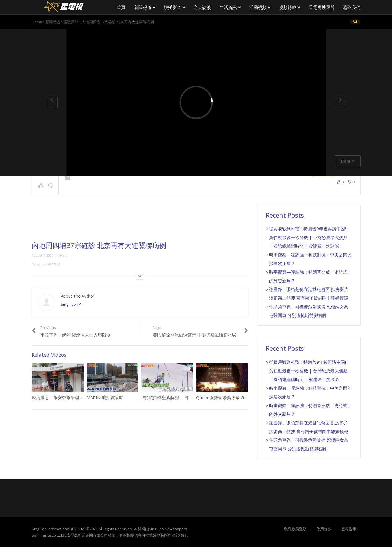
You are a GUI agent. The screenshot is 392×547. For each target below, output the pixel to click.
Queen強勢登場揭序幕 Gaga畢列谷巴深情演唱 (241, 397)
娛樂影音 (174, 7)
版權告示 (349, 529)
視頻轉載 (289, 7)
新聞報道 (145, 7)
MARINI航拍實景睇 (105, 397)
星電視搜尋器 (322, 7)
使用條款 (324, 529)
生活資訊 (230, 7)
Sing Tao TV (71, 304)
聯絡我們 (352, 7)
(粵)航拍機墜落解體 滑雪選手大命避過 (180, 397)
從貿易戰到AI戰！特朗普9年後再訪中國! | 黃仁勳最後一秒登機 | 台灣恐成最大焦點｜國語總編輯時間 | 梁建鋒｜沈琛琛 (309, 237)
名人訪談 (202, 7)
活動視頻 (260, 7)
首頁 (121, 7)
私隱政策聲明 (295, 529)
